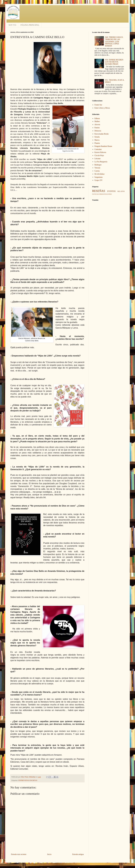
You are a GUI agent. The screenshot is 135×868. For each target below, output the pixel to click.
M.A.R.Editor (99, 174)
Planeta (97, 143)
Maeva (97, 140)
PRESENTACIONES (106, 194)
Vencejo (97, 168)
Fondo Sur (98, 105)
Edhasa (97, 118)
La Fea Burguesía (101, 162)
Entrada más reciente (19, 854)
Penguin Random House (103, 146)
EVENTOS (112, 191)
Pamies (97, 128)
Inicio (49, 854)
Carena (97, 171)
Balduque (98, 165)
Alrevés (97, 125)
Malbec (97, 121)
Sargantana (99, 177)
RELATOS (121, 191)
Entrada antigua (78, 854)
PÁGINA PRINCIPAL (30, 25)
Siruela (97, 137)
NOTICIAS (96, 194)
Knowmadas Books (102, 134)
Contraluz (98, 149)
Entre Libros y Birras (102, 108)
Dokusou (98, 131)
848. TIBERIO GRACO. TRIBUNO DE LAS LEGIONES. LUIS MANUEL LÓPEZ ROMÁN (114, 42)
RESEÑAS (99, 191)
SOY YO (12, 25)
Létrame (98, 159)
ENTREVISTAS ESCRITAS (28, 780)
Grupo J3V (99, 180)
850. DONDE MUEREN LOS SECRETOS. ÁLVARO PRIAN (114, 62)
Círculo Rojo (99, 155)
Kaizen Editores (100, 152)
